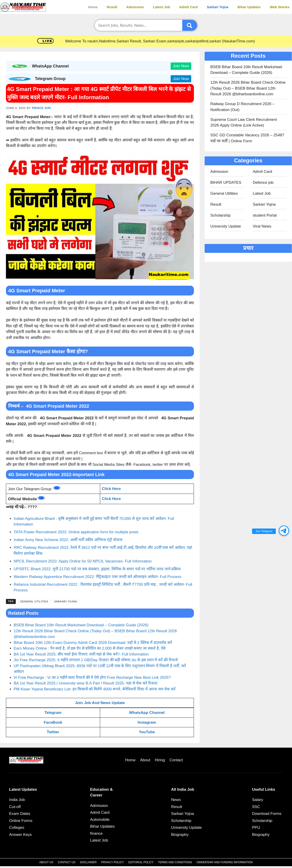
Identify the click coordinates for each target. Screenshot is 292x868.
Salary (258, 800)
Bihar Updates (249, 7)
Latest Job (162, 7)
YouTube (147, 732)
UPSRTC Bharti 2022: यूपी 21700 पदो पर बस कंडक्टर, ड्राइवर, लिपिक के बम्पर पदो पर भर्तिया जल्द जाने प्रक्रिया (97, 569)
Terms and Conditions (175, 862)
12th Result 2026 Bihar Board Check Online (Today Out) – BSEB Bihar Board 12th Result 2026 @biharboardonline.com (248, 88)
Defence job (263, 183)
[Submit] (190, 25)
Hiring (160, 760)
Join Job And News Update (100, 703)
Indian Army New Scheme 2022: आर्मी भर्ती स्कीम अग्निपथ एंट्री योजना (68, 540)
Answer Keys (20, 835)
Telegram (53, 713)
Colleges (17, 828)
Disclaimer (88, 862)
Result (112, 7)
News (176, 800)
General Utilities (34, 601)
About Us (46, 862)
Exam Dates (20, 814)
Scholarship (220, 215)
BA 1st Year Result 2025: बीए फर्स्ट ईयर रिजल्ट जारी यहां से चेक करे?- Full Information (81, 654)
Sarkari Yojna (218, 7)
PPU (256, 828)
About (145, 760)
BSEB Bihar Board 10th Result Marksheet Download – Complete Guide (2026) (81, 625)
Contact (176, 760)
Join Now (181, 66)
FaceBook (53, 722)
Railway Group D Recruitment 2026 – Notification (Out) (242, 107)
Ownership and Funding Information (224, 862)
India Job (17, 800)
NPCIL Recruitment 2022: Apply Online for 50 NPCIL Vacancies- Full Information (83, 561)
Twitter (53, 732)
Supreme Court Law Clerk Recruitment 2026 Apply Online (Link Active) (244, 123)
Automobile (100, 820)
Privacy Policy (113, 862)
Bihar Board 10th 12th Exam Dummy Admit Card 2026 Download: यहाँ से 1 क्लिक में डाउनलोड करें (93, 643)
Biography (180, 835)
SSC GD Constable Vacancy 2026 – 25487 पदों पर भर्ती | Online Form (247, 138)
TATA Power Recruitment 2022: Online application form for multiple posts (76, 532)
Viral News (262, 226)
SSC (256, 807)
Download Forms (267, 814)
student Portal (265, 215)
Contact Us (66, 862)
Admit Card (189, 7)
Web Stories (280, 7)
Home (93, 7)
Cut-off (15, 807)
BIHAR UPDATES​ (226, 183)
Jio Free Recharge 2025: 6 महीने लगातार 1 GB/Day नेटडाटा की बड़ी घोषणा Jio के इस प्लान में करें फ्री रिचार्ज (96, 660)
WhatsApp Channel (147, 713)
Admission (135, 7)
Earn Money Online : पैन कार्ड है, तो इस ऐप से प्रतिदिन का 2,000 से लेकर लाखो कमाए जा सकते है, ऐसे (90, 648)
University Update (226, 226)
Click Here (111, 489)
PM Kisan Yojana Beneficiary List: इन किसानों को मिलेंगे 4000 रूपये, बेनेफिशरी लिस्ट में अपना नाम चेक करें (95, 689)
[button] (284, 531)
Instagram (147, 722)
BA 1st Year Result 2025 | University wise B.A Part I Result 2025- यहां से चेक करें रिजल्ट (86, 683)
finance (96, 833)
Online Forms (21, 821)
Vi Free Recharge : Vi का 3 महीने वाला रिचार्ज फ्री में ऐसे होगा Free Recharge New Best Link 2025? (92, 678)
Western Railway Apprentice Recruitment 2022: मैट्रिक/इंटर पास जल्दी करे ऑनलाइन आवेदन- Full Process (98, 577)
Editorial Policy (141, 862)
